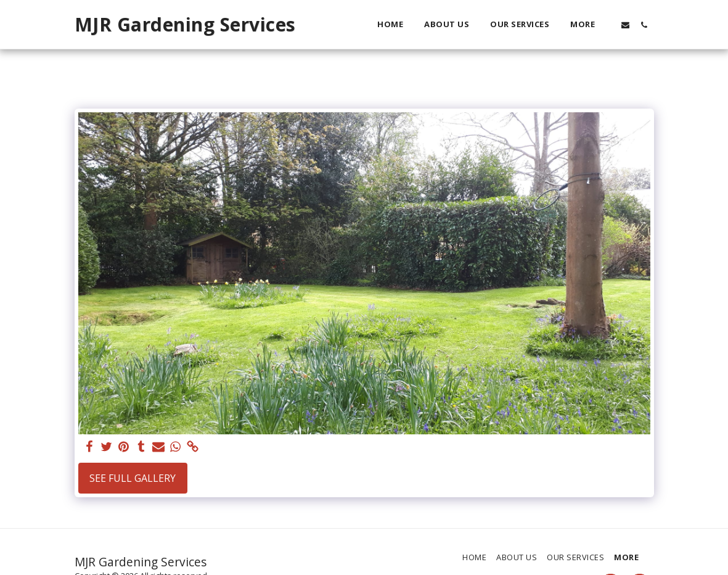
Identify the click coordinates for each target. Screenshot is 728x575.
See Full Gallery (133, 478)
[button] (625, 25)
